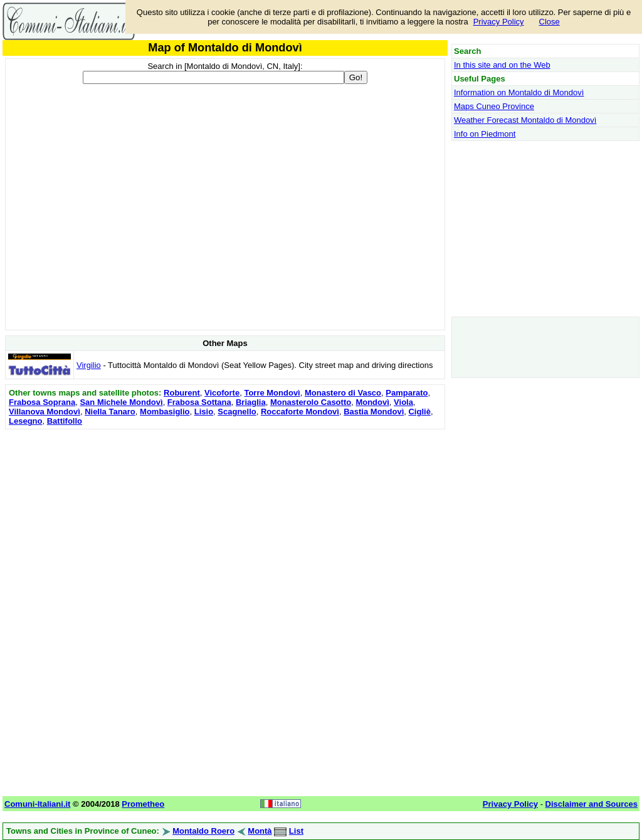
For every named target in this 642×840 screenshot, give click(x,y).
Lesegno (25, 421)
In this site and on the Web (502, 65)
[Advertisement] (225, 520)
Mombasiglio (165, 412)
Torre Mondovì (272, 393)
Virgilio (89, 365)
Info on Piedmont (485, 134)
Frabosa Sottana (199, 402)
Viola (403, 402)
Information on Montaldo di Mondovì (519, 92)
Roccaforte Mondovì (300, 412)
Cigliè (419, 412)
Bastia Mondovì (374, 412)
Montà (260, 831)
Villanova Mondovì (45, 412)
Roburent (182, 393)
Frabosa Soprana (42, 402)
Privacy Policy (499, 22)
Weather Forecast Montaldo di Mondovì (525, 120)
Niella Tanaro (110, 412)
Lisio (204, 412)
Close (550, 22)
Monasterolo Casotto (311, 402)
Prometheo (143, 804)
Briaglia (251, 402)
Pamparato (407, 393)
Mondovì (372, 402)
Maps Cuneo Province (494, 106)
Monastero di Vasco (343, 393)
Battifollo (65, 421)
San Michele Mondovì (121, 402)
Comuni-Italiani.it (37, 804)
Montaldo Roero (203, 831)
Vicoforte (222, 393)
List (296, 831)
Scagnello (237, 412)
